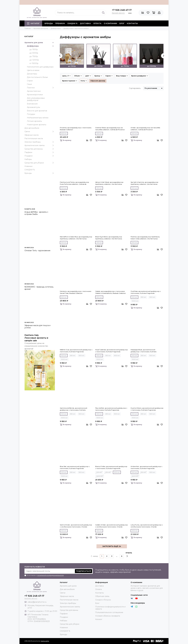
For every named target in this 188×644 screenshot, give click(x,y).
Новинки (28, 166)
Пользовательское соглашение (109, 612)
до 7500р (34, 56)
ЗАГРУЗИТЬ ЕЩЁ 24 (112, 546)
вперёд (129, 554)
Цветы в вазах (33, 70)
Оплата (97, 23)
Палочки (41, 88)
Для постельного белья (37, 77)
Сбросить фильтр (98, 81)
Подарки (40, 156)
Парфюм (40, 152)
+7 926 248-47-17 (122, 10)
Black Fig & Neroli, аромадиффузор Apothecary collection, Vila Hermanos (109, 238)
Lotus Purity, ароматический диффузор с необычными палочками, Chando (147, 526)
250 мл (143, 297)
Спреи (30, 81)
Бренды (40, 173)
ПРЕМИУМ (60, 23)
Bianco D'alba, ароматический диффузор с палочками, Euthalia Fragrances (111, 467)
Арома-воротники (35, 95)
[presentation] (60, 56)
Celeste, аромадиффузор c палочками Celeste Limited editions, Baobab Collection (111, 292)
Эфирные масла (31, 135)
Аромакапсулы (33, 107)
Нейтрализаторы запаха (38, 118)
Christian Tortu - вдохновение (37, 251)
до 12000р (34, 60)
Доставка (85, 23)
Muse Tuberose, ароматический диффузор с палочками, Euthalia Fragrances (112, 351)
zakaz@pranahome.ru (37, 602)
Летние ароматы (34, 121)
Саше (29, 84)
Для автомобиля (32, 128)
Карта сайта (45, 641)
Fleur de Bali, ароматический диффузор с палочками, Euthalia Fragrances (111, 409)
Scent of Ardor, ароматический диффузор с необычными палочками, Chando (76, 526)
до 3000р (34, 53)
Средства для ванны (40, 149)
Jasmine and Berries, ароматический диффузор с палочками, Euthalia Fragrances (74, 409)
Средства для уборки (40, 163)
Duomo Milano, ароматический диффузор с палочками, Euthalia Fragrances (147, 409)
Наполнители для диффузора (40, 67)
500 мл (64, 133)
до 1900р (34, 49)
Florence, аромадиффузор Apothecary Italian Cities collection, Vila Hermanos (145, 238)
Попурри (31, 114)
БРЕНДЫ (49, 23)
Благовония (32, 104)
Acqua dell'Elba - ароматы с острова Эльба (36, 213)
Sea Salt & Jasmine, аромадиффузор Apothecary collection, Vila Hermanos (144, 183)
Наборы (28, 159)
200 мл (135, 531)
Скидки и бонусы (103, 600)
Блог (122, 23)
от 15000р (34, 63)
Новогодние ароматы (37, 125)
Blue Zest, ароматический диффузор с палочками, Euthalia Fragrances (75, 467)
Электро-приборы (40, 142)
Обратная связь (102, 596)
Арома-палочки (34, 91)
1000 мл (135, 301)
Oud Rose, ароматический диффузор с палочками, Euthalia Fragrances (146, 292)
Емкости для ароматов (37, 111)
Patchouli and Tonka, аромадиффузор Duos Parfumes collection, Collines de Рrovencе (74, 183)
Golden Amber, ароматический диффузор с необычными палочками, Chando (112, 526)
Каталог (33, 23)
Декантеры (32, 74)
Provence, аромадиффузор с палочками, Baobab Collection (76, 129)
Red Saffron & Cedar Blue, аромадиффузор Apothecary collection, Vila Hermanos (76, 238)
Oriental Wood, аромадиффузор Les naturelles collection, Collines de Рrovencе (110, 129)
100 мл (99, 133)
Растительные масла (34, 138)
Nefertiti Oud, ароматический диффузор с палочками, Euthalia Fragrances (76, 351)
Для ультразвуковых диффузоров (36, 99)
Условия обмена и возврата (108, 616)
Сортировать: (135, 88)
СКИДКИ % (72, 23)
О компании (110, 23)
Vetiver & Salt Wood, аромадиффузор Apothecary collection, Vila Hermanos (109, 183)
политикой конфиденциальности (50, 575)
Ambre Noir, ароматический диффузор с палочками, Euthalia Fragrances (146, 467)
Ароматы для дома (40, 43)
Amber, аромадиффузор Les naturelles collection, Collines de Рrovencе (145, 129)
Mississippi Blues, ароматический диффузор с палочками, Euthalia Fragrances (143, 351)
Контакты (132, 23)
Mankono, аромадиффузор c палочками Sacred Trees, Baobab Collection (76, 292)
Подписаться (84, 571)
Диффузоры (41, 46)
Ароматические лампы (40, 145)
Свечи (40, 132)
